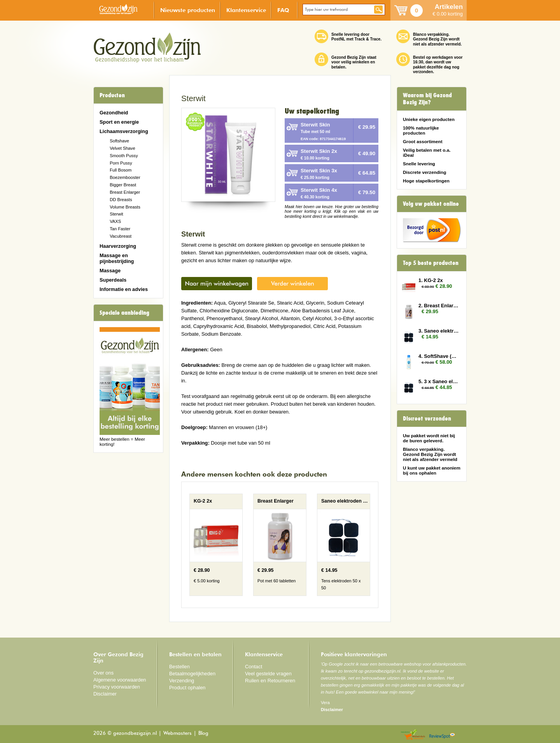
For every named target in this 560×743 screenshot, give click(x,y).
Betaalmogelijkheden (192, 674)
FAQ (283, 10)
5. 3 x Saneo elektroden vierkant (439, 381)
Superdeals (113, 280)
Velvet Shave (122, 148)
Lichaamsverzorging (124, 131)
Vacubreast (121, 236)
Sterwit (116, 214)
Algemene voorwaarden (120, 680)
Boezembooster (125, 177)
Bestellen (179, 667)
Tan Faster (120, 229)
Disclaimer (105, 694)
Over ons (103, 673)
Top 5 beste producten (431, 263)
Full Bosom (121, 170)
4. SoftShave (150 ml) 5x (439, 356)
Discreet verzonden (427, 419)
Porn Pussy (121, 163)
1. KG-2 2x (431, 280)
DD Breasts (121, 200)
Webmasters (178, 733)
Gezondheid (114, 113)
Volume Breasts (125, 207)
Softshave (119, 141)
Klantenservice (246, 10)
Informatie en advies (124, 289)
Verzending (182, 681)
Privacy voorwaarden (117, 687)
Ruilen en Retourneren (270, 681)
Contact (254, 667)
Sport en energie (119, 122)
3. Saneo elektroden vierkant (439, 331)
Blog (203, 733)
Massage (110, 271)
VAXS (115, 221)
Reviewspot (442, 735)
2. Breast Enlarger (439, 306)
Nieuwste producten (188, 10)
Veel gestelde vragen (268, 674)
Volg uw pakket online (431, 204)
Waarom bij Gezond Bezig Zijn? (427, 99)
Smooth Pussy (124, 156)
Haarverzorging (118, 246)
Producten (112, 95)
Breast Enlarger (125, 192)
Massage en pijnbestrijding (117, 258)
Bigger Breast (123, 185)
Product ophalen (187, 688)
